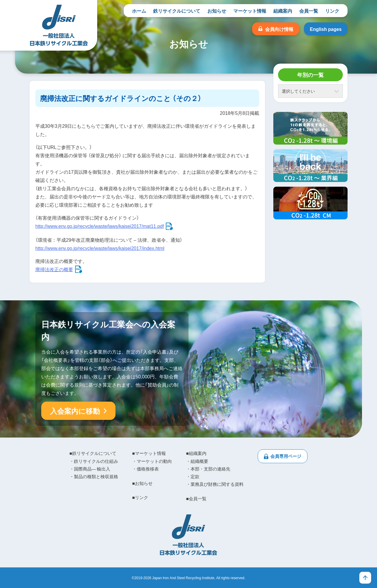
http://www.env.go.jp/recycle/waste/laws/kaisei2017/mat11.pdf (100, 226)
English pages (326, 29)
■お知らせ (142, 483)
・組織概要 (197, 461)
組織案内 (283, 11)
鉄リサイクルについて (177, 11)
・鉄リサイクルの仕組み (94, 461)
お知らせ (217, 11)
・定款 (193, 476)
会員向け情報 (279, 29)
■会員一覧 (196, 498)
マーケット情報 (250, 11)
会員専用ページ (286, 456)
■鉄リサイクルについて (93, 453)
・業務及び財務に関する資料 (215, 484)
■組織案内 (196, 453)
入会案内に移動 (75, 411)
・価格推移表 (145, 469)
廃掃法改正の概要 (54, 269)
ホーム (139, 11)
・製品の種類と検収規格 (94, 476)
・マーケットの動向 (152, 461)
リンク (332, 11)
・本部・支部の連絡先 (208, 469)
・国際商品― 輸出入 (90, 469)
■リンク (140, 497)
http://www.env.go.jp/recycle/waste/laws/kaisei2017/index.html (100, 248)
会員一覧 (309, 11)
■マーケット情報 (149, 453)
